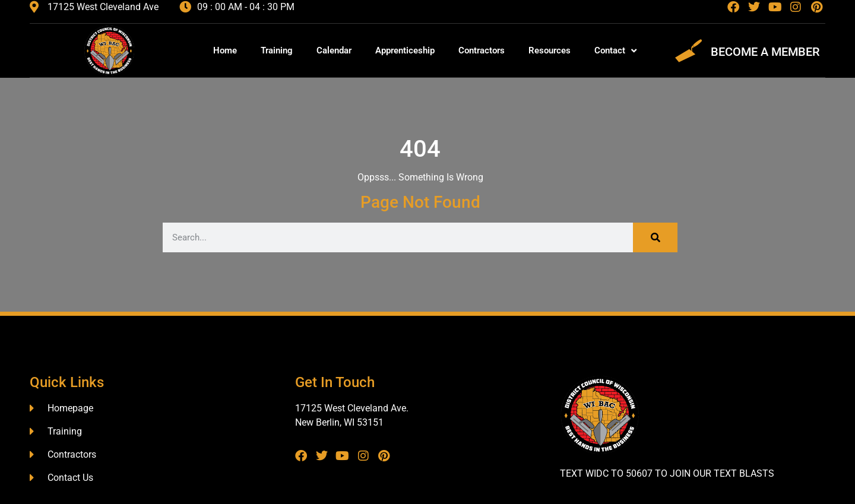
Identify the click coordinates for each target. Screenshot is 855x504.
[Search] (655, 237)
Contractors (482, 50)
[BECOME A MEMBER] (688, 51)
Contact (615, 51)
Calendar (334, 50)
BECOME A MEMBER (765, 52)
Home (225, 50)
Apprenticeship (405, 50)
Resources (550, 50)
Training (277, 50)
